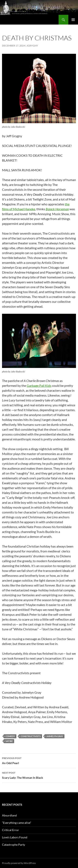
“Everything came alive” (17, 823)
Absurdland (9, 815)
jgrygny (32, 46)
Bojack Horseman (57, 209)
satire (9, 741)
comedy (10, 736)
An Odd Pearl (39, 760)
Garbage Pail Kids (39, 385)
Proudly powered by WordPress (19, 863)
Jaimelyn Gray (55, 736)
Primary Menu (73, 20)
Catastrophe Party (14, 845)
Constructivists (31, 736)
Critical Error (11, 830)
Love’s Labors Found (15, 837)
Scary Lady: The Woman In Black (39, 775)
